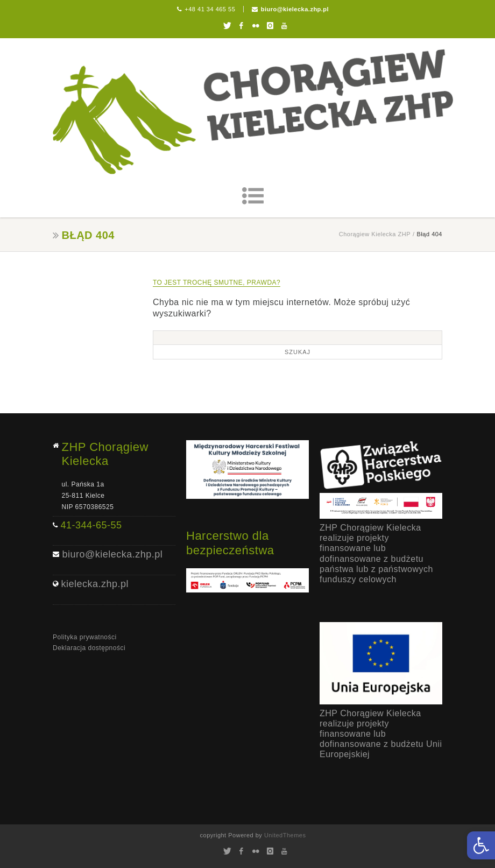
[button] (481, 845)
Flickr (256, 26)
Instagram (270, 26)
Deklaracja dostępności (89, 648)
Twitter (227, 26)
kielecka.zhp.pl (95, 584)
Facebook (241, 26)
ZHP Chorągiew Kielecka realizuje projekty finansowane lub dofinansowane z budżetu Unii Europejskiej (381, 734)
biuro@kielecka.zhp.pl (295, 9)
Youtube (284, 26)
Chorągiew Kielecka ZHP (375, 234)
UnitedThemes (285, 835)
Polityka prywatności (85, 637)
